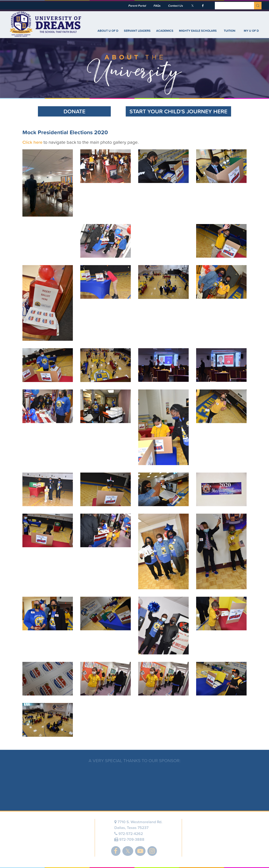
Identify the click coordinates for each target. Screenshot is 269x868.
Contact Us (176, 6)
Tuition (230, 31)
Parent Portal (137, 6)
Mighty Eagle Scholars (198, 31)
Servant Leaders (137, 31)
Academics (165, 31)
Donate (74, 111)
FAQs (157, 6)
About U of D (108, 31)
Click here (32, 142)
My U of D (251, 31)
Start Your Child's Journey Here (178, 111)
